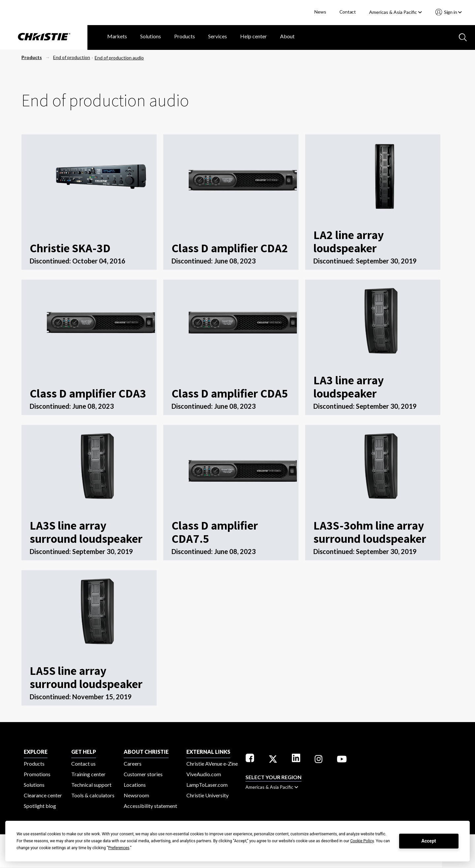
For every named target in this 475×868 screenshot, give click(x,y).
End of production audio (119, 58)
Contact (348, 12)
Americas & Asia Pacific (396, 12)
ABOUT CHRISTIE (146, 752)
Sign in (452, 12)
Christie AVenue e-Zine (212, 764)
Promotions (37, 774)
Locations (135, 785)
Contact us (83, 764)
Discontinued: (51, 261)
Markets (117, 36)
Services (218, 36)
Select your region (273, 777)
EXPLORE (36, 752)
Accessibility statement (150, 806)
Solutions (151, 36)
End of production (72, 57)
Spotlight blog (40, 806)
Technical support (91, 785)
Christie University (207, 795)
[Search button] (462, 37)
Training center (88, 774)
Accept (429, 841)
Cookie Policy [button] (362, 841)
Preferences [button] (119, 848)
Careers (133, 764)
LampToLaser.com (207, 785)
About (287, 36)
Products (185, 36)
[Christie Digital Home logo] (44, 37)
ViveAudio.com (204, 774)
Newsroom (136, 795)
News (320, 12)
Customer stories (143, 774)
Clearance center (43, 795)
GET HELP (84, 752)
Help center (253, 36)
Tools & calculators (93, 795)
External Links (208, 752)
